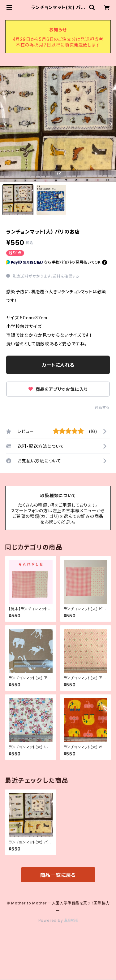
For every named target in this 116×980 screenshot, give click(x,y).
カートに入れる (58, 365)
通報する (102, 407)
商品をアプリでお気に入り (58, 389)
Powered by (58, 920)
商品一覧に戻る (58, 875)
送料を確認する (66, 276)
